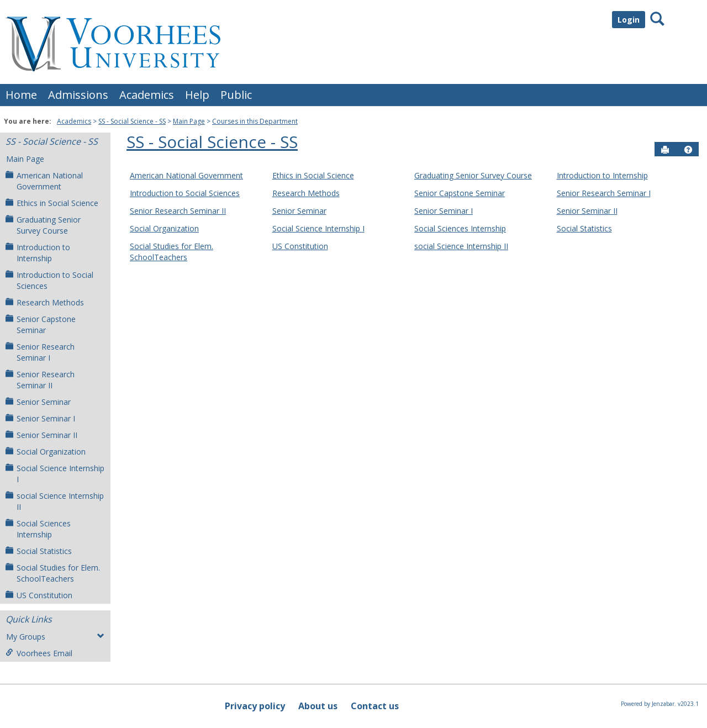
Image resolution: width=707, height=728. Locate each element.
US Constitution (39, 595)
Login (629, 20)
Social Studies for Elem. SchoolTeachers (53, 573)
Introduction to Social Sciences (49, 280)
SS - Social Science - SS (132, 121)
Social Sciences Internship (38, 529)
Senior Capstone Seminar (41, 325)
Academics (147, 95)
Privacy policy (255, 706)
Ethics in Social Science (52, 203)
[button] (688, 150)
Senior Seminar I (40, 418)
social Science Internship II (55, 501)
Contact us (375, 706)
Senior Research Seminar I (40, 352)
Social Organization (46, 452)
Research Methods (45, 302)
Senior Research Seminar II (40, 380)
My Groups (55, 637)
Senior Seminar (38, 402)
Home (21, 95)
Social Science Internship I (55, 474)
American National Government (44, 181)
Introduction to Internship (38, 253)
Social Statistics (39, 551)
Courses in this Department (255, 121)
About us (318, 706)
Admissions (78, 95)
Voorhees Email (39, 653)
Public (236, 95)
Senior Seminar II (41, 435)
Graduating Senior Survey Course (43, 225)
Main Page (189, 121)
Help (197, 95)
